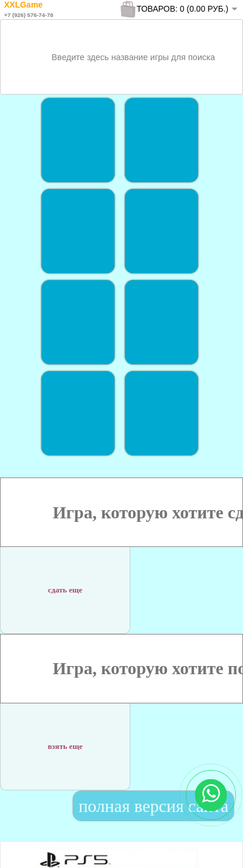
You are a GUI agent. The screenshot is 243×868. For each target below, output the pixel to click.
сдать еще (65, 584)
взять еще (65, 740)
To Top (213, 847)
